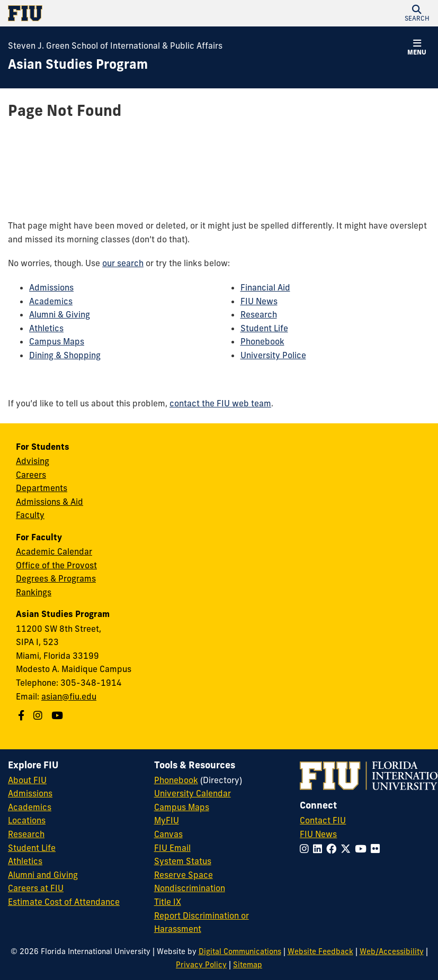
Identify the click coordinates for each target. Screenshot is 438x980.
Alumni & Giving (60, 314)
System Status (183, 861)
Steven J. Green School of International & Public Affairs (115, 46)
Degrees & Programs (56, 578)
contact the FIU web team (220, 403)
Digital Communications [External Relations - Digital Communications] (240, 951)
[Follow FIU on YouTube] (363, 849)
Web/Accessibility (392, 951)
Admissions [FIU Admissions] (30, 793)
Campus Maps (57, 341)
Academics (51, 301)
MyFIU (167, 820)
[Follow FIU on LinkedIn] (320, 849)
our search (123, 263)
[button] (417, 13)
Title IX (168, 902)
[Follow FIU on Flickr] (377, 849)
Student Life (264, 328)
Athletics (46, 328)
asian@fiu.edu (69, 696)
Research (259, 314)
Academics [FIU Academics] (30, 807)
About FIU (27, 780)
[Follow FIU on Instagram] (306, 849)
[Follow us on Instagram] (39, 715)
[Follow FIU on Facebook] (333, 849)
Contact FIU (323, 820)
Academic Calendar (54, 551)
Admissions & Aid (50, 502)
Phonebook (262, 341)
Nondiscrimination (190, 888)
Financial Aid (265, 287)
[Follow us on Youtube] (59, 715)
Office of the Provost (56, 565)
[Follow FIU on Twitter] (348, 849)
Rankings (34, 592)
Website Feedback (320, 951)
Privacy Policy (201, 965)
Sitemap (248, 965)
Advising (33, 461)
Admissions (51, 287)
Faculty (30, 515)
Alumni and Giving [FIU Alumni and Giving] (43, 875)
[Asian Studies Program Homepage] (78, 65)
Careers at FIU (36, 888)
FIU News (259, 301)
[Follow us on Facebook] (23, 715)
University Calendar (193, 793)
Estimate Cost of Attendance (64, 902)
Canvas (168, 834)
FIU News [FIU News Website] (318, 834)
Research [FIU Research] (26, 834)
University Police (273, 355)
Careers (31, 475)
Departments (42, 488)
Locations (27, 820)
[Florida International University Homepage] (114, 13)
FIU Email (172, 848)
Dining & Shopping (65, 355)
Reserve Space (184, 875)
